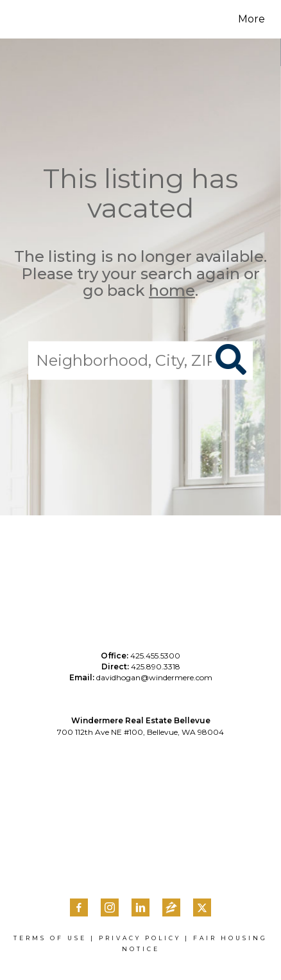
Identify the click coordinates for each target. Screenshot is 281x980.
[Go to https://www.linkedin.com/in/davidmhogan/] (140, 907)
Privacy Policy (140, 938)
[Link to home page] (37, 19)
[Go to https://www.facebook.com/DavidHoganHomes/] (79, 907)
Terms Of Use (50, 938)
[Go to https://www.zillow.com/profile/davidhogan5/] (171, 909)
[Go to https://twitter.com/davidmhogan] (202, 907)
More (251, 19)
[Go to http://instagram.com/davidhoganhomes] (110, 907)
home (172, 290)
